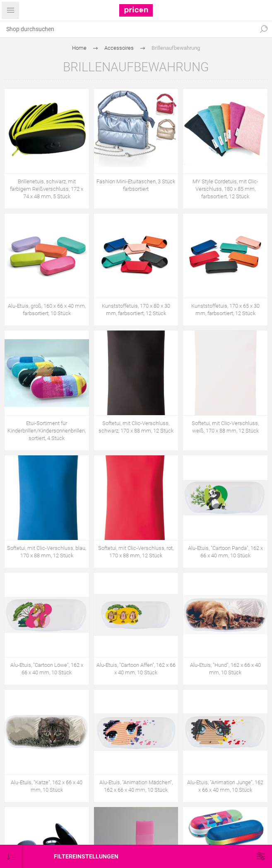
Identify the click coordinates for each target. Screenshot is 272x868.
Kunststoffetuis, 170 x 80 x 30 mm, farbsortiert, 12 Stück (136, 310)
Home (79, 48)
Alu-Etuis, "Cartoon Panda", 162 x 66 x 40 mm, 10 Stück (225, 552)
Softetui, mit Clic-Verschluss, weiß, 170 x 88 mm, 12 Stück (225, 427)
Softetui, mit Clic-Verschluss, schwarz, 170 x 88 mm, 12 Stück (136, 427)
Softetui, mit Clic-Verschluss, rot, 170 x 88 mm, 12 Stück (136, 552)
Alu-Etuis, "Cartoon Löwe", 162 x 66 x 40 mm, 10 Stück (47, 669)
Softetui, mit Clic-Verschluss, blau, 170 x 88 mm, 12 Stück (47, 552)
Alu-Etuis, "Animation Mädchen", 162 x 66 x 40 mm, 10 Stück (136, 786)
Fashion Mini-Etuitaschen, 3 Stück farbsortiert (136, 185)
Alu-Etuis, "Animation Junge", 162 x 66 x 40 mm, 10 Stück (225, 786)
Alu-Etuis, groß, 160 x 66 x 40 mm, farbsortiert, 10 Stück (47, 310)
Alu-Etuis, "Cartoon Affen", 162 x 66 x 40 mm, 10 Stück (136, 669)
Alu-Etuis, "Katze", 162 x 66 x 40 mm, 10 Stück (47, 786)
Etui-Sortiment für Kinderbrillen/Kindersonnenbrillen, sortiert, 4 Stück (47, 431)
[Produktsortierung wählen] (11, 857)
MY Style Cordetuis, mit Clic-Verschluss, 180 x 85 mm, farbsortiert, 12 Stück (225, 189)
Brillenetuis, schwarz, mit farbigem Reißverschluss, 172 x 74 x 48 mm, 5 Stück (47, 189)
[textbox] (128, 29)
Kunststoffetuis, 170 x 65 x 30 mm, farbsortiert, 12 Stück (225, 310)
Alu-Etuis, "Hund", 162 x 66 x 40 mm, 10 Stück (225, 669)
